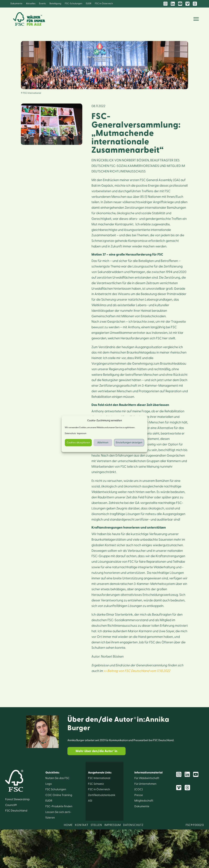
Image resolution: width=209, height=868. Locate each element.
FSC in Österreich (104, 4)
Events (42, 4)
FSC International (99, 778)
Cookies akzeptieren (78, 443)
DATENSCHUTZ (133, 825)
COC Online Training (59, 795)
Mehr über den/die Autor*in (96, 751)
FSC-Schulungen (74, 4)
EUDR (89, 4)
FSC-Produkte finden (59, 806)
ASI (90, 801)
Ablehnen (103, 443)
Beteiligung (55, 4)
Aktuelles (31, 4)
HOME (68, 825)
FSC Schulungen (56, 789)
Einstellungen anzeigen (129, 443)
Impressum (82, 434)
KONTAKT (82, 825)
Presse (139, 795)
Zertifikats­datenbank (102, 795)
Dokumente (16, 4)
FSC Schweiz (96, 784)
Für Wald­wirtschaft (147, 778)
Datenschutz (70, 434)
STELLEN (96, 825)
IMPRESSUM (113, 825)
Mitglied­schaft (144, 801)
